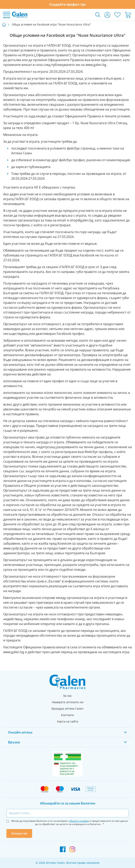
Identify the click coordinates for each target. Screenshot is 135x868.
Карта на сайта (68, 721)
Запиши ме (19, 833)
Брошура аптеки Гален (67, 709)
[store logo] (20, 15)
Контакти (67, 715)
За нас (67, 696)
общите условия (79, 821)
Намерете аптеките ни (68, 702)
